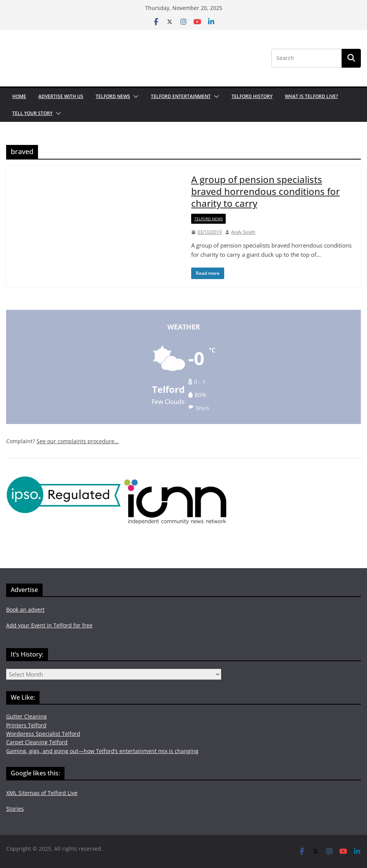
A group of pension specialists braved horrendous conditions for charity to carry (265, 191)
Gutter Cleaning (26, 716)
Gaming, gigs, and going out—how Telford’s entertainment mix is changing (102, 751)
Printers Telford (26, 725)
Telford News (113, 96)
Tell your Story (32, 113)
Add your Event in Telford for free (49, 625)
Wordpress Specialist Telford (43, 734)
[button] (134, 96)
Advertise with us (61, 96)
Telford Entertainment (181, 96)
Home (19, 96)
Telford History (252, 96)
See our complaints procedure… (78, 441)
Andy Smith (243, 232)
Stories (15, 809)
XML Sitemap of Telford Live (42, 793)
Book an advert (25, 609)
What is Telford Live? (311, 96)
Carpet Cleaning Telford (37, 742)
